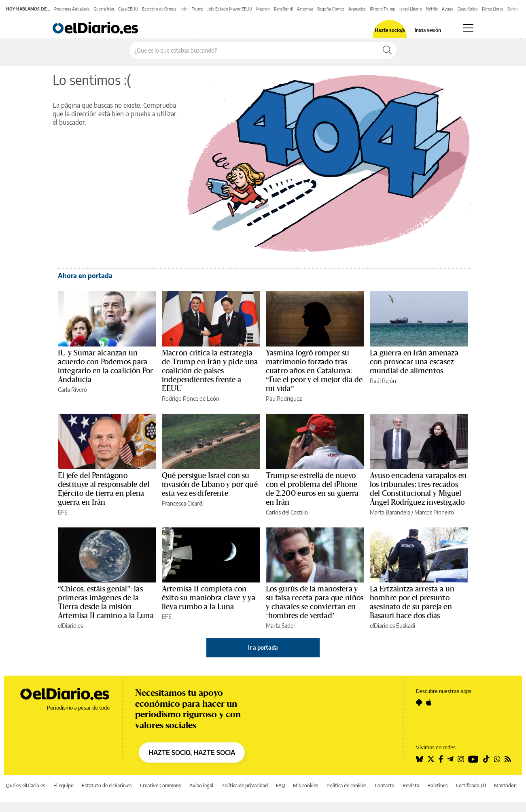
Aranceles (357, 9)
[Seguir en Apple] (429, 702)
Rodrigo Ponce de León (191, 399)
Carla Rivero (72, 390)
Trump (198, 9)
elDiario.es (70, 626)
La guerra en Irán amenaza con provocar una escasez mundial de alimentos (414, 362)
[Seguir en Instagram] (461, 759)
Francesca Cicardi (183, 503)
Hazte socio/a (390, 30)
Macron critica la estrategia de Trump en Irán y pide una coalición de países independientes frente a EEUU (210, 371)
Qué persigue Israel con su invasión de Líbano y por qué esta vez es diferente (210, 485)
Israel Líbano (411, 9)
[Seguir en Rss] (508, 759)
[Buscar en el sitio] (254, 50)
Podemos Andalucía (72, 9)
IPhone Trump (383, 9)
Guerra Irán (104, 9)
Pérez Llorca (493, 9)
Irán (184, 9)
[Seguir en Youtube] (473, 759)
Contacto (385, 785)
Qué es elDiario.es (26, 785)
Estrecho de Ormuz (159, 9)
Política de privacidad (245, 785)
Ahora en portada (85, 276)
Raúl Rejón (383, 381)
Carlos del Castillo (287, 512)
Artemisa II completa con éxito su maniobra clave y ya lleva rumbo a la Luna (209, 598)
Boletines (438, 785)
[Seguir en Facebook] (441, 759)
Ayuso (448, 9)
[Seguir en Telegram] (450, 759)
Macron (263, 9)
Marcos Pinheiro (434, 512)
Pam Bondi (283, 9)
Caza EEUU (128, 9)
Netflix (432, 9)
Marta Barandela (390, 512)
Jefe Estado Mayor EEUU (230, 9)
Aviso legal (201, 785)
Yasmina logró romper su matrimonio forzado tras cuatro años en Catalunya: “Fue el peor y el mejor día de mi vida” (314, 371)
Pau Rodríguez (284, 399)
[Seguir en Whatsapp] (497, 759)
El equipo (64, 785)
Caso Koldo (468, 9)
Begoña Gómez (331, 9)
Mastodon (505, 785)
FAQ (281, 785)
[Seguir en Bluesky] (420, 759)
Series (513, 9)
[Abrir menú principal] (468, 28)
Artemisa (305, 9)
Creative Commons (161, 785)
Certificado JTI (471, 785)
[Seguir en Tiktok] (486, 759)
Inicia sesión (428, 30)
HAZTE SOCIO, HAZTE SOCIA (192, 752)
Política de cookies (347, 785)
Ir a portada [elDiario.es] (263, 647)
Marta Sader (281, 626)
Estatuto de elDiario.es (107, 785)
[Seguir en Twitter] (431, 759)
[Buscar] (387, 50)
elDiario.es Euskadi (392, 626)
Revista (411, 785)
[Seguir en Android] (419, 702)
